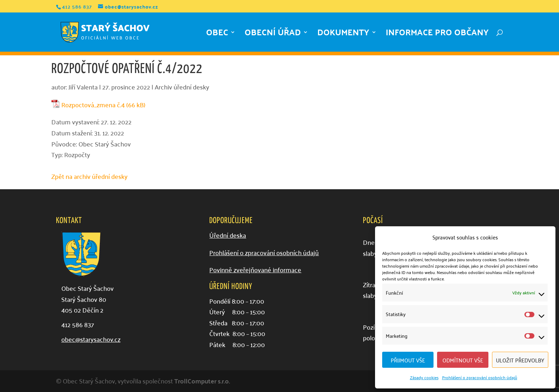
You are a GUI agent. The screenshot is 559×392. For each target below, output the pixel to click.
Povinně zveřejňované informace (255, 270)
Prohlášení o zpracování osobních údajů (480, 377)
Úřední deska (228, 235)
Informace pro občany (437, 35)
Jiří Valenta (83, 87)
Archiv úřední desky (182, 87)
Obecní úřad (273, 35)
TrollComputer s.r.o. (202, 381)
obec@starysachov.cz (91, 339)
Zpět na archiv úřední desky (89, 176)
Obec (217, 35)
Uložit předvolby (520, 360)
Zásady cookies (424, 377)
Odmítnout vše (463, 360)
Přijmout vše (408, 360)
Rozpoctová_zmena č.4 (93, 105)
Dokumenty (343, 35)
